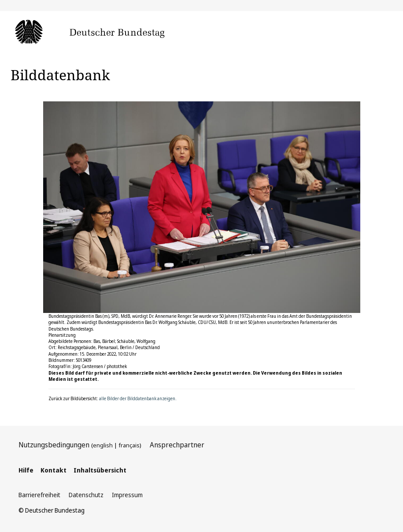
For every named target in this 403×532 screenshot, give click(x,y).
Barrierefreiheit (39, 495)
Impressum (127, 495)
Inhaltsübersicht (100, 470)
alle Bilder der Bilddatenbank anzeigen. (138, 398)
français (129, 445)
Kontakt (54, 470)
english (103, 445)
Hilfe (26, 470)
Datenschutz (86, 495)
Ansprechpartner (177, 445)
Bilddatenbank (60, 75)
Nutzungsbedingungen (54, 445)
